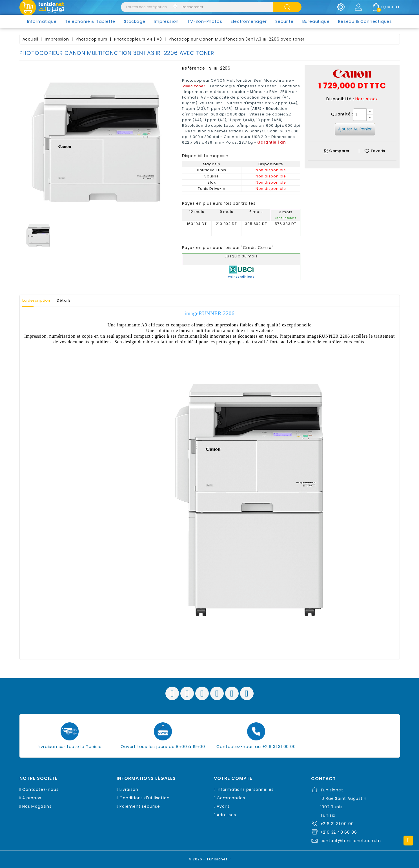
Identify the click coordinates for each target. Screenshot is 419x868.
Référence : (195, 68)
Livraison (129, 789)
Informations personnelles (245, 789)
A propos (32, 798)
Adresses (226, 815)
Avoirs (223, 806)
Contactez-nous (40, 789)
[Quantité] (360, 115)
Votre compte (233, 778)
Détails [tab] (74, 301)
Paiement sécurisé (140, 806)
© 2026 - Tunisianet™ (209, 858)
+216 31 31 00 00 (337, 824)
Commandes (231, 798)
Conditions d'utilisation (144, 798)
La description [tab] (40, 301)
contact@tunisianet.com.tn (351, 841)
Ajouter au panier (355, 129)
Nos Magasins (37, 806)
